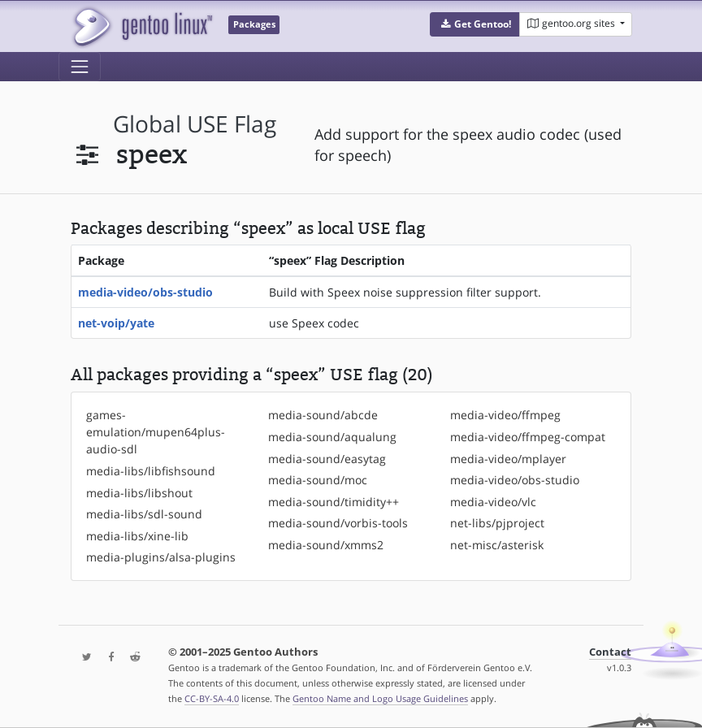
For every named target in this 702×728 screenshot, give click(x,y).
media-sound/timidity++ (334, 502)
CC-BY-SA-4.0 (212, 698)
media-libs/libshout (139, 493)
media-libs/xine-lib (137, 536)
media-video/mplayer (508, 459)
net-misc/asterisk (497, 545)
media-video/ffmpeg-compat (528, 437)
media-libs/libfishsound (151, 471)
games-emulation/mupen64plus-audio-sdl (156, 432)
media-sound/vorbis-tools (338, 523)
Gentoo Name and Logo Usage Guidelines (380, 698)
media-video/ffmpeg (505, 415)
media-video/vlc (493, 502)
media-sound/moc (318, 480)
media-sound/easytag (327, 459)
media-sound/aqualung (332, 437)
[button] (475, 24)
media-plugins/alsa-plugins (161, 557)
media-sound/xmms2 (326, 545)
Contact (610, 652)
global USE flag (195, 124)
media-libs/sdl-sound (144, 514)
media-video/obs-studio (145, 292)
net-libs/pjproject (497, 523)
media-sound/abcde (323, 415)
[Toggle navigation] (80, 67)
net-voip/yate (116, 323)
